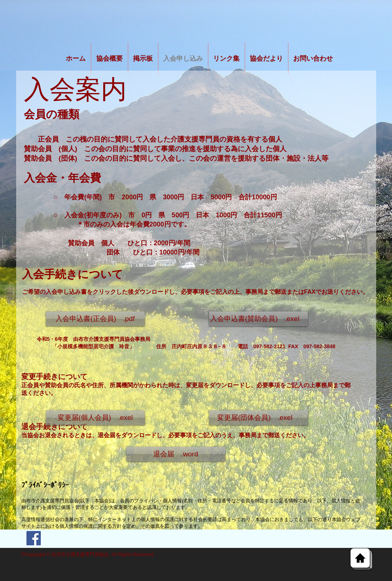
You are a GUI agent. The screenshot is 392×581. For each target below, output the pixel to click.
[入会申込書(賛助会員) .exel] (258, 319)
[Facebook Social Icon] (34, 538)
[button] (95, 418)
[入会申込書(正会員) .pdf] (95, 319)
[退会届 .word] (176, 454)
